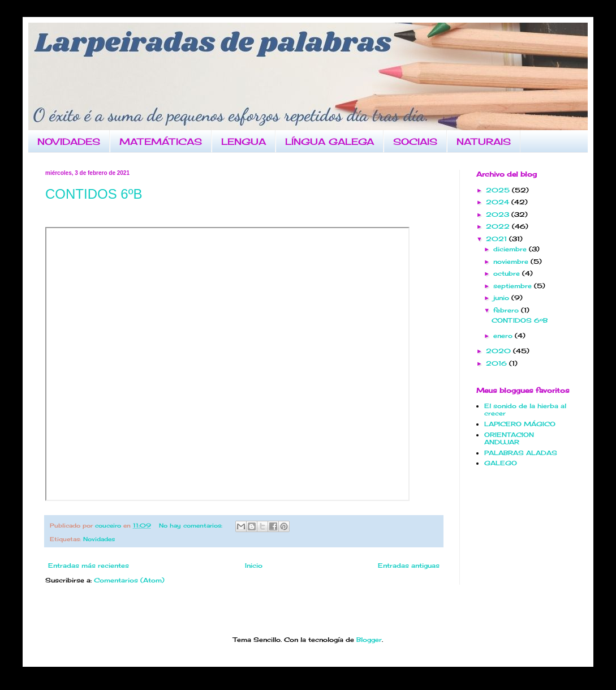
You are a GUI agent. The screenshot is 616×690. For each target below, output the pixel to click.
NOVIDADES (69, 142)
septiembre (514, 286)
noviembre (512, 262)
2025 (499, 190)
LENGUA (244, 142)
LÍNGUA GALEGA (329, 142)
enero (504, 336)
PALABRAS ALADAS (521, 453)
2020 (499, 351)
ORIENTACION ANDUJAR (509, 438)
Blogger (369, 640)
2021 (497, 239)
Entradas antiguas (409, 565)
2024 (499, 202)
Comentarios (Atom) (129, 580)
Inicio (254, 565)
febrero (507, 310)
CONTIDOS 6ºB (94, 194)
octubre (508, 273)
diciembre (511, 249)
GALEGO (501, 463)
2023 (499, 215)
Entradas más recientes (89, 565)
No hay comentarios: (192, 525)
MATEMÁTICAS (161, 142)
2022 (499, 226)
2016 (497, 363)
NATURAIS (484, 142)
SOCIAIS (415, 142)
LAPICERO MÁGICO (520, 424)
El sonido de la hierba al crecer (525, 410)
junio (502, 298)
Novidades (99, 539)
